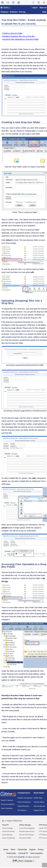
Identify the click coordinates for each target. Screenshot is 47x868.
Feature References (14, 821)
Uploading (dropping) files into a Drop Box (18, 37)
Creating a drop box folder (12, 34)
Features (5, 12)
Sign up (43, 7)
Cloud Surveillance (8, 805)
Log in (35, 7)
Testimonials (11, 854)
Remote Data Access (27, 832)
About (6, 850)
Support (32, 850)
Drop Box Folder (25, 839)
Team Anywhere (7, 809)
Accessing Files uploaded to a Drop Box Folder (20, 40)
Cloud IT (5, 826)
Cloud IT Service (7, 801)
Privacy (41, 850)
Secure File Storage (26, 835)
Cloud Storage (7, 829)
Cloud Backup (7, 835)
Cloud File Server (8, 832)
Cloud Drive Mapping (27, 829)
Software (14, 12)
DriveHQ (21, 858)
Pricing (22, 12)
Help (44, 12)
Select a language (23, 862)
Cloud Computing (8, 839)
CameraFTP (23, 854)
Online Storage (25, 826)
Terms (13, 850)
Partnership (22, 850)
